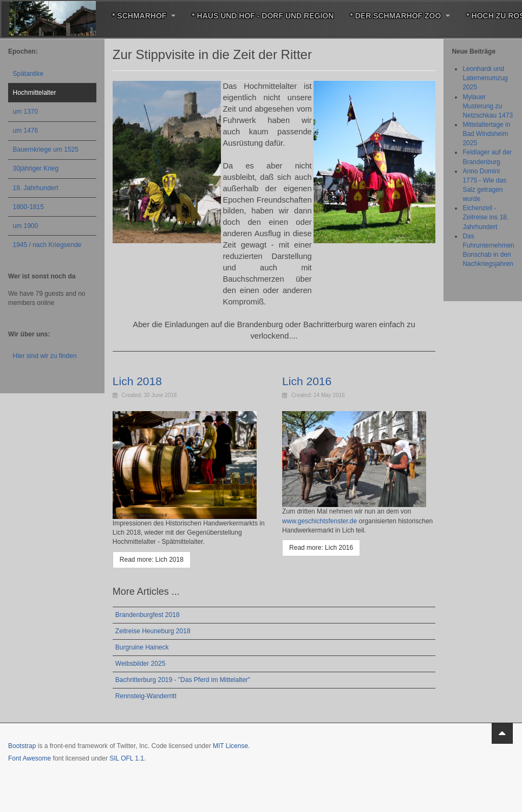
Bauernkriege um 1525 (46, 150)
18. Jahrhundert (36, 188)
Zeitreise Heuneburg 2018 (153, 631)
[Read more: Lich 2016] (321, 548)
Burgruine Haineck (142, 647)
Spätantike (28, 74)
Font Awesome (30, 758)
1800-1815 (28, 207)
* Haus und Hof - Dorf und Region (263, 16)
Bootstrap (22, 746)
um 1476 (26, 131)
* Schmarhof (144, 16)
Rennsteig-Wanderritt (146, 696)
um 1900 (26, 226)
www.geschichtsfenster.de (319, 521)
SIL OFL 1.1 (127, 758)
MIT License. (231, 746)
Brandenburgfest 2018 (148, 615)
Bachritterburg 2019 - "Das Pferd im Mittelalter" (183, 680)
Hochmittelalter (35, 93)
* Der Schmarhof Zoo (400, 16)
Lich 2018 (137, 381)
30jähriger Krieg (36, 168)
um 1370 (26, 112)
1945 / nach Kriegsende (47, 245)
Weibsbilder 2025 (141, 664)
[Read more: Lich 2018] (152, 560)
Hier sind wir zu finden (45, 356)
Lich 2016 (307, 381)
